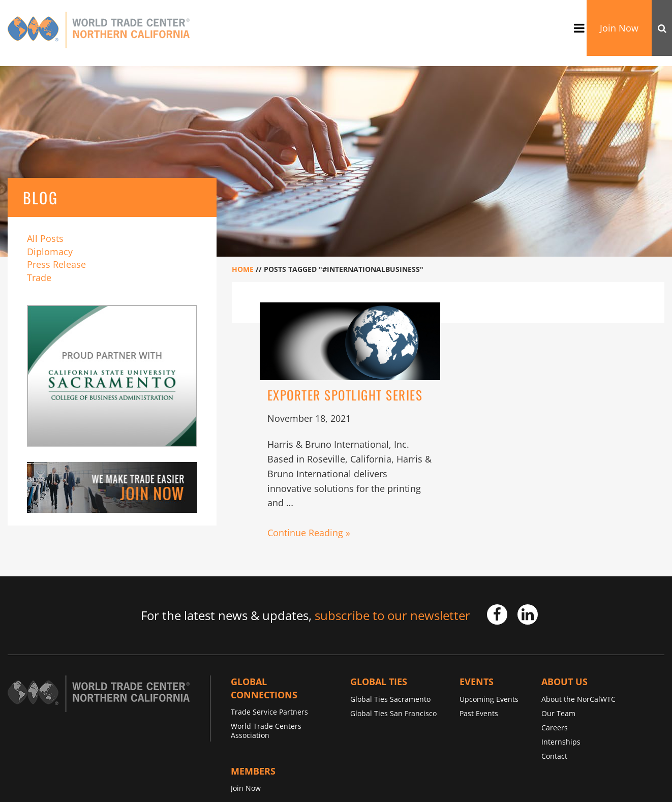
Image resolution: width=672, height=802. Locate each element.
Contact (554, 756)
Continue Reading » (309, 533)
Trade (39, 277)
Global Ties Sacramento (390, 699)
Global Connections (264, 688)
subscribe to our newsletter (392, 615)
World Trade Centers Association (266, 731)
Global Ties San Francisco (393, 713)
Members (253, 771)
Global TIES (379, 682)
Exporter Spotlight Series (345, 395)
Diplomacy (50, 252)
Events (477, 682)
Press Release (56, 264)
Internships (561, 742)
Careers (555, 728)
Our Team (558, 713)
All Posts (45, 238)
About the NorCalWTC (578, 699)
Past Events (479, 713)
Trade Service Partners (269, 712)
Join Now (619, 28)
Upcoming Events (489, 699)
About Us (564, 682)
